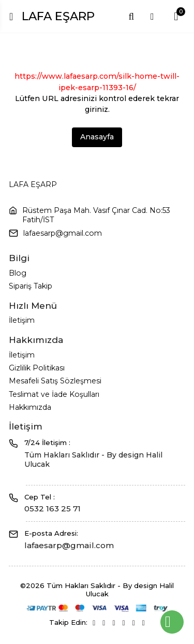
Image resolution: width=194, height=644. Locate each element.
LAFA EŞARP (58, 16)
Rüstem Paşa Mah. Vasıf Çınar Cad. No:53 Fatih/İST (96, 215)
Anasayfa (97, 137)
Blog (18, 273)
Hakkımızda (30, 407)
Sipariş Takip (31, 286)
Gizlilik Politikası (37, 368)
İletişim (22, 320)
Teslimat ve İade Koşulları (54, 394)
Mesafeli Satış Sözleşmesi (55, 381)
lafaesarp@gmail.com (63, 233)
